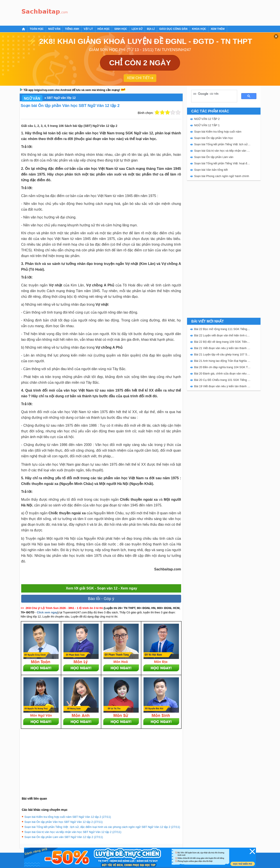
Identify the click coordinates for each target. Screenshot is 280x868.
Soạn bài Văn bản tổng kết (211, 170)
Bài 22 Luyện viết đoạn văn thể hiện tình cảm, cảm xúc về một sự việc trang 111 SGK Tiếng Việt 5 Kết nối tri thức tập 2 (222, 335)
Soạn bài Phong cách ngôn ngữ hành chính (222, 176)
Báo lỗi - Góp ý (101, 599)
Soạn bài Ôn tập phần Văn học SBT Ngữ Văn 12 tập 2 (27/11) (64, 822)
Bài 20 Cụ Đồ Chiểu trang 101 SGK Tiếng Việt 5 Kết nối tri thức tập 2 (222, 380)
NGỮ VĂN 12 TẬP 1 (207, 125)
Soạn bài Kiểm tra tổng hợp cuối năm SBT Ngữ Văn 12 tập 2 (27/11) (68, 817)
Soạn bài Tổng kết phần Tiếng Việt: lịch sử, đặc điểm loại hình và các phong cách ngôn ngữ (222, 144)
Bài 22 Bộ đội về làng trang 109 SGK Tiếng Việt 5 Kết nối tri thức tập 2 (222, 342)
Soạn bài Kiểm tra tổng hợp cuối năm (218, 132)
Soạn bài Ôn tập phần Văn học (214, 138)
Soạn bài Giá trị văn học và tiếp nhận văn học (222, 151)
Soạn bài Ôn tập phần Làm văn (214, 157)
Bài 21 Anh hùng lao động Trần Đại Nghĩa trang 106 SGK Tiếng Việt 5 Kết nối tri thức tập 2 (222, 361)
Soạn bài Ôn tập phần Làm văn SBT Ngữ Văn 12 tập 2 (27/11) (64, 837)
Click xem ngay (47, 612)
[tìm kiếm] (213, 94)
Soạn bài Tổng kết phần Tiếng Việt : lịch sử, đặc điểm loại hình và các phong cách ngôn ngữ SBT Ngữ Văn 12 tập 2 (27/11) (102, 827)
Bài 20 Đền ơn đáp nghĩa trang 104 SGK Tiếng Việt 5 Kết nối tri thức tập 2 (222, 367)
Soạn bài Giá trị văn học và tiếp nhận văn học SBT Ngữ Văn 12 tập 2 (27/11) (73, 832)
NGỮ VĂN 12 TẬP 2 (207, 119)
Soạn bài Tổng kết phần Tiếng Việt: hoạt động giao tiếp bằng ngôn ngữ (222, 163)
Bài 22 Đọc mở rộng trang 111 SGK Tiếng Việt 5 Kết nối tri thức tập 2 (222, 329)
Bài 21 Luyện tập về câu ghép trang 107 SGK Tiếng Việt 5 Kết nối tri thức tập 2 (222, 354)
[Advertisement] (150, 12)
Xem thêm (218, 29)
